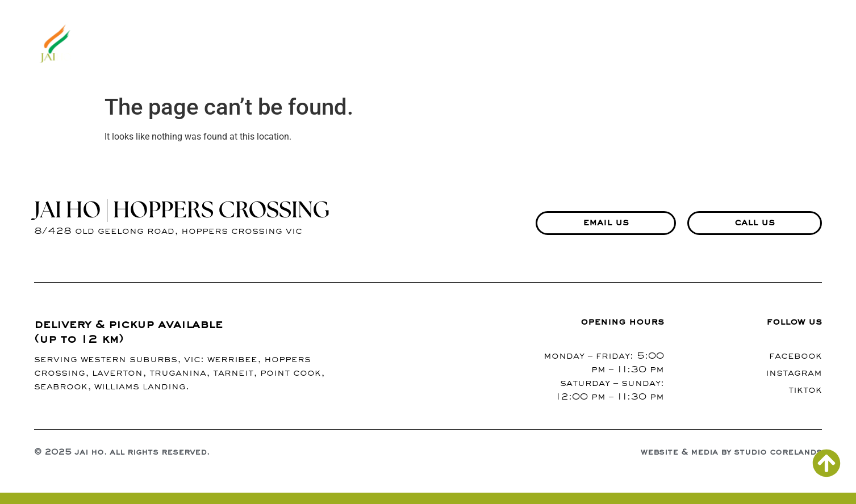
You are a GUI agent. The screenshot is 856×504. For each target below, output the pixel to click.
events (680, 45)
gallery (501, 45)
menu (448, 45)
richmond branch (768, 45)
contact (613, 45)
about (398, 45)
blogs (556, 45)
